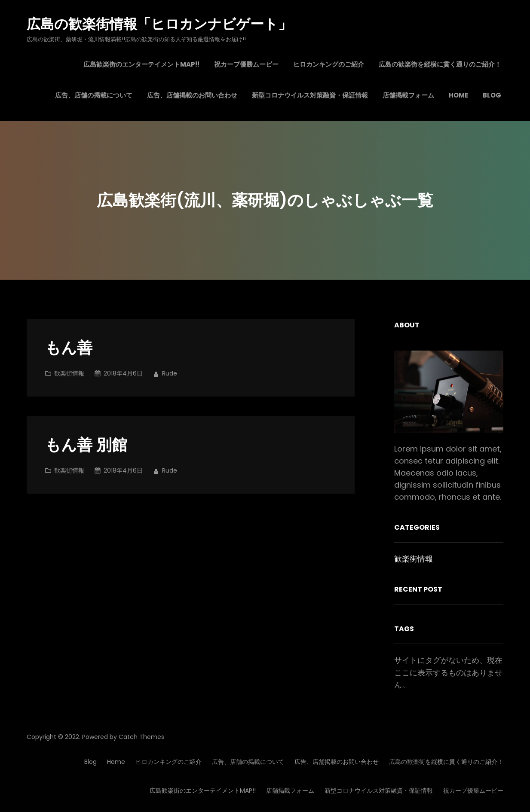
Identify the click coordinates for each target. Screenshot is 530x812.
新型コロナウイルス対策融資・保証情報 (379, 791)
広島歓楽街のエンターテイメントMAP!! (203, 791)
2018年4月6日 (123, 373)
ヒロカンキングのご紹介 (168, 762)
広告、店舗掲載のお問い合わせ (337, 762)
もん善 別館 (86, 445)
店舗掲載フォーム (290, 791)
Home (116, 762)
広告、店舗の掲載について (248, 762)
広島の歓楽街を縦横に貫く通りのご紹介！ (446, 762)
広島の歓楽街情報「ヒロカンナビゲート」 (159, 24)
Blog (90, 762)
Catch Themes (141, 737)
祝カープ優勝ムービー (473, 791)
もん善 (69, 348)
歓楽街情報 (69, 373)
